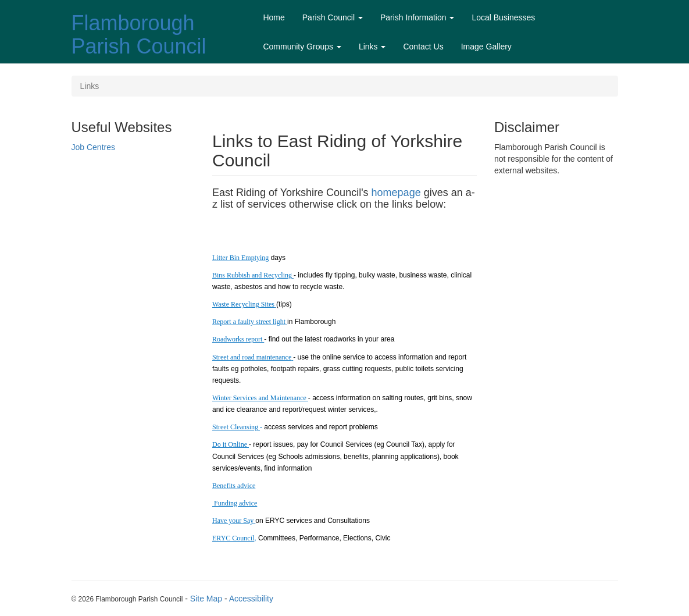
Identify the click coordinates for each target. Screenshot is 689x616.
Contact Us (423, 47)
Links (372, 47)
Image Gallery (486, 47)
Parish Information (417, 17)
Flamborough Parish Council (139, 35)
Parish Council (333, 17)
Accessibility (251, 599)
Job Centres (93, 147)
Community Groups (302, 47)
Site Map (206, 599)
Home (274, 17)
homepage (396, 193)
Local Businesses (503, 17)
